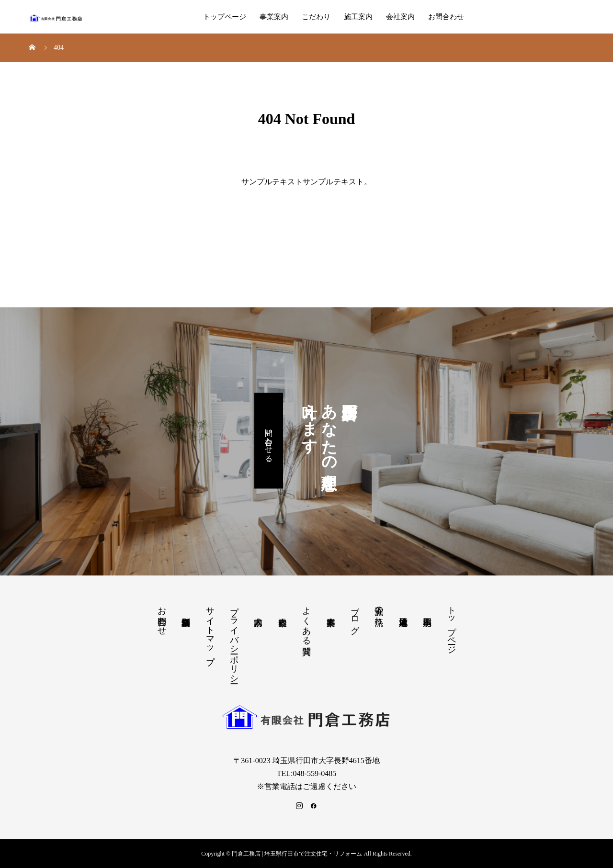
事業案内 (274, 17)
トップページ (225, 17)
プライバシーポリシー (234, 640)
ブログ (355, 615)
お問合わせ (446, 17)
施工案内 (358, 17)
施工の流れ (379, 611)
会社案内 (400, 17)
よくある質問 (306, 621)
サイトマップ (210, 631)
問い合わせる (269, 441)
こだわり (316, 17)
